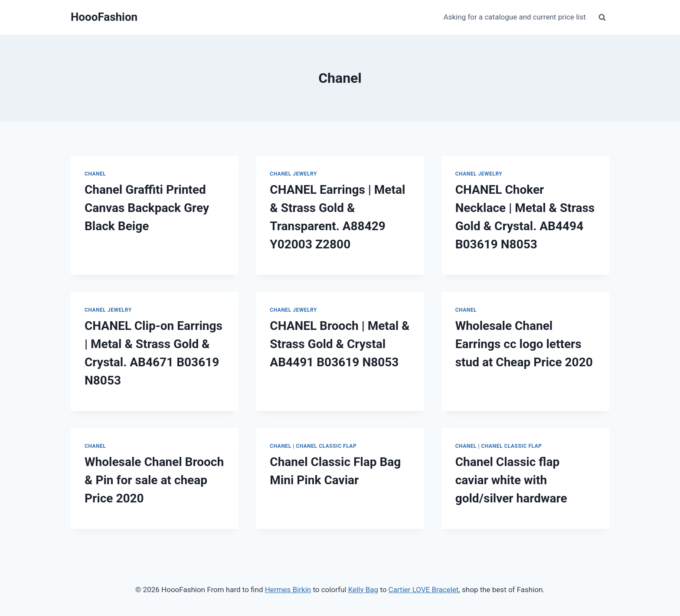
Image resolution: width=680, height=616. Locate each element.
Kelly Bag (363, 590)
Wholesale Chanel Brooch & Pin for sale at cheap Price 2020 (154, 480)
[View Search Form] (602, 17)
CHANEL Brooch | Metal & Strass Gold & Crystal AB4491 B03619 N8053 (340, 344)
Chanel (95, 174)
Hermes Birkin (288, 590)
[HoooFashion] (104, 17)
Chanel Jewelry (293, 174)
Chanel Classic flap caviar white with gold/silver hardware (511, 480)
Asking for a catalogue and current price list (515, 17)
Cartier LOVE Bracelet (424, 590)
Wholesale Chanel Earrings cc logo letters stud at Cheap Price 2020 (524, 344)
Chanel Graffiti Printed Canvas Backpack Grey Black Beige (147, 208)
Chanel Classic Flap (326, 446)
